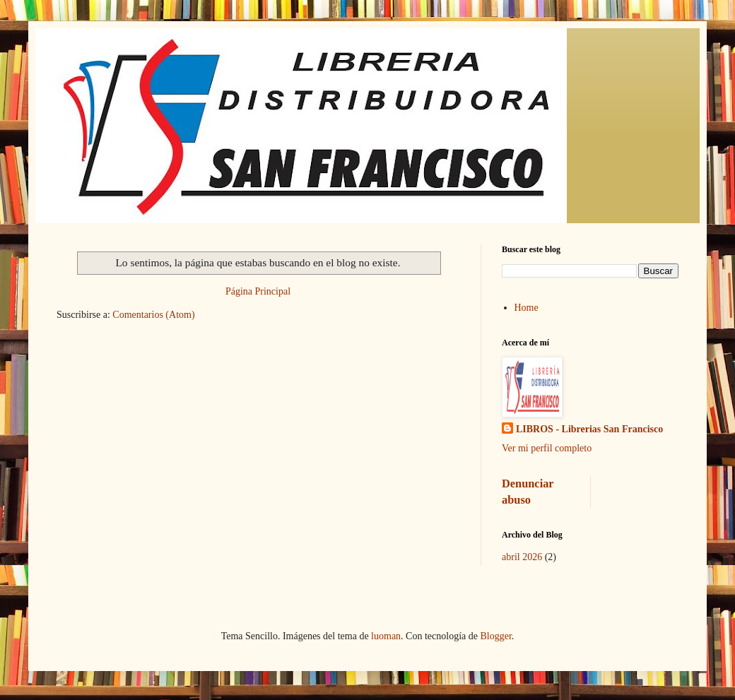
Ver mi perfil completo (547, 448)
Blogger (495, 636)
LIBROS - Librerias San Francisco (589, 429)
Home (527, 308)
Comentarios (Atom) (153, 315)
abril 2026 (522, 557)
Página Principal (258, 291)
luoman (386, 636)
